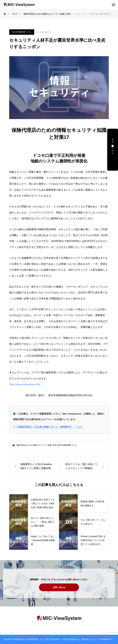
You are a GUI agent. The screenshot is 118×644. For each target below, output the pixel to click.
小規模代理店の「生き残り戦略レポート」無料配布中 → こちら (49, 427)
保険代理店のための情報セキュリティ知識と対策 (37, 445)
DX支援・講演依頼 (113, 143)
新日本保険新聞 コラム (22, 32)
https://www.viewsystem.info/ (25, 384)
